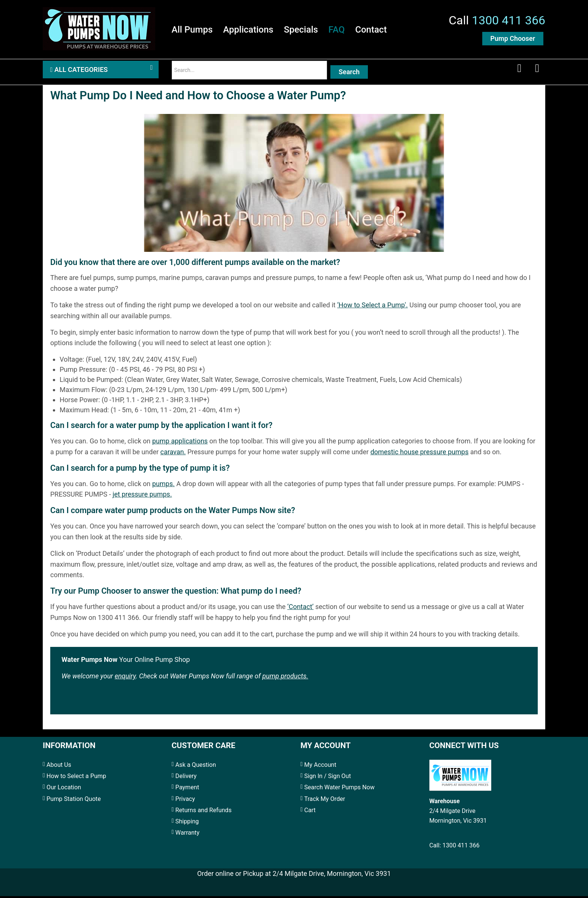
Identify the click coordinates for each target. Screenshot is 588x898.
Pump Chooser (513, 39)
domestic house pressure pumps (420, 454)
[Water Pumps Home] (99, 28)
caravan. (173, 454)
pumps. (163, 486)
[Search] (249, 71)
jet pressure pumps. (142, 496)
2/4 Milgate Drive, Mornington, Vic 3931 (332, 875)
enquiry (125, 678)
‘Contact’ (300, 608)
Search (349, 73)
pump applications (180, 443)
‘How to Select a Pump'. (372, 307)
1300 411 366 (508, 21)
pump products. (285, 678)
